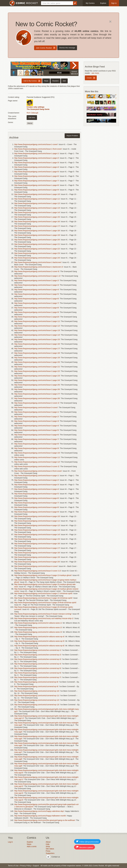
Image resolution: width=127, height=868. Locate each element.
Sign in (114, 3)
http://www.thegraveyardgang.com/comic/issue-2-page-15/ (37, 339)
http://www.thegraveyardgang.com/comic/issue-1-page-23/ (37, 253)
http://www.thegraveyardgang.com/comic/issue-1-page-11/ (37, 199)
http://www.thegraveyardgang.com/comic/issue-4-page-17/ (37, 548)
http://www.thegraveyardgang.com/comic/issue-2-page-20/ (37, 362)
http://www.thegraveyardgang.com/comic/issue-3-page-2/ (37, 417)
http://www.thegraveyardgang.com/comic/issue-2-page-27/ (37, 394)
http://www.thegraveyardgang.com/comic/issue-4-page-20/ (37, 562)
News (29, 844)
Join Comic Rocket (44, 48)
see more (95, 73)
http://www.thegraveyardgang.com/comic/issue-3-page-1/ (37, 412)
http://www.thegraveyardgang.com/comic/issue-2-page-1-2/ (37, 276)
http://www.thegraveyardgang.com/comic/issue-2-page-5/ (37, 294)
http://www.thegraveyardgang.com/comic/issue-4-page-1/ (37, 476)
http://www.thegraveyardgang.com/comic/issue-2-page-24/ (37, 380)
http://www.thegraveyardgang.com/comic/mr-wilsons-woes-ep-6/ (39, 646)
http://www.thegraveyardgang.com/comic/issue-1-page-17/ (37, 226)
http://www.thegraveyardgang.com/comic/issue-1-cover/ (36, 144)
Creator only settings (35, 107)
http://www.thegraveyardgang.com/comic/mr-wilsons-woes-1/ (38, 623)
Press (48, 851)
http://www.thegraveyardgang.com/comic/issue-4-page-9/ (37, 512)
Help (48, 844)
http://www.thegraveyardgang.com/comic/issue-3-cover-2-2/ (38, 571)
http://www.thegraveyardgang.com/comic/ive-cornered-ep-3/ (38, 659)
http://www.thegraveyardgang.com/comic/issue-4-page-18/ (37, 553)
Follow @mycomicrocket (87, 841)
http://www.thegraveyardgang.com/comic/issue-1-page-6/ (37, 176)
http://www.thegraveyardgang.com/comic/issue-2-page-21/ (37, 367)
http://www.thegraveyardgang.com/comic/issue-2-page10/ (37, 317)
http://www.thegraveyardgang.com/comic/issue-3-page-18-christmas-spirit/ (43, 598)
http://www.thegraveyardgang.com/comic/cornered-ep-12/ (37, 700)
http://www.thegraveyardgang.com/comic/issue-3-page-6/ (37, 435)
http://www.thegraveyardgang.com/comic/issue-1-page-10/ (37, 194)
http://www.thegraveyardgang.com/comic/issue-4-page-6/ (37, 498)
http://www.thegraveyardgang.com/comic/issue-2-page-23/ (37, 376)
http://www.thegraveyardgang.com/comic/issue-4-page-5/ (37, 494)
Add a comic (32, 846)
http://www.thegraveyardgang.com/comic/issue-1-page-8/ (37, 185)
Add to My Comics (30, 81)
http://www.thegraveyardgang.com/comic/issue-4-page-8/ (37, 507)
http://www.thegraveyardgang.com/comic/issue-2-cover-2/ (37, 403)
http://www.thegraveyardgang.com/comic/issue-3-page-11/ (37, 457)
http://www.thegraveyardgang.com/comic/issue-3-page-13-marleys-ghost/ (43, 575)
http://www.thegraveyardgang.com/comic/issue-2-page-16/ (37, 344)
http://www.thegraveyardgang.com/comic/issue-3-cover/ (36, 407)
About (48, 842)
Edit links (32, 117)
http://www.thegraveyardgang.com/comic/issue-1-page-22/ (37, 249)
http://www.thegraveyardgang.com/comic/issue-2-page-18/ (37, 353)
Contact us (56, 857)
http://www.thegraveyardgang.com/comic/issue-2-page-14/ (37, 335)
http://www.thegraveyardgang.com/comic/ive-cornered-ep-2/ (38, 655)
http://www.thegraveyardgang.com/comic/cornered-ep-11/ (37, 696)
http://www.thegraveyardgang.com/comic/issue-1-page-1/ (37, 153)
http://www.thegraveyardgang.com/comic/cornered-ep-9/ (36, 686)
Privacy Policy (26, 866)
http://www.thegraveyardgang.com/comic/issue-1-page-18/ (37, 231)
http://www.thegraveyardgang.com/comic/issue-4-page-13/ (37, 530)
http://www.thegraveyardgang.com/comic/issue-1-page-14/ (37, 212)
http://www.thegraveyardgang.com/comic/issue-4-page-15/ (37, 539)
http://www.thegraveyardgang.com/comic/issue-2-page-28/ (37, 398)
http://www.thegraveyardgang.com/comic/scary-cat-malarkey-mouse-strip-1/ (44, 618)
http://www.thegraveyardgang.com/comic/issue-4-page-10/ (37, 516)
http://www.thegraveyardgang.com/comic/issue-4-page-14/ (37, 534)
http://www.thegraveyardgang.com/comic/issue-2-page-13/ (37, 330)
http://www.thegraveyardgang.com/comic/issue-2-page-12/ (37, 326)
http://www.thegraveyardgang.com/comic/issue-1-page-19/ (37, 235)
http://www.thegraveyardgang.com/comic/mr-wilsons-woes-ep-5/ (39, 641)
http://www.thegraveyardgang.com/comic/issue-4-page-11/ (37, 521)
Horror (30, 123)
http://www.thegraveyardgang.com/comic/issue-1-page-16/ (37, 222)
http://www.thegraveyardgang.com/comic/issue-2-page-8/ (37, 308)
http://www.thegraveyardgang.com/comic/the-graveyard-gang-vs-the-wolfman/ (45, 820)
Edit (64, 81)
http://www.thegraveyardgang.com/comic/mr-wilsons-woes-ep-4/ (39, 637)
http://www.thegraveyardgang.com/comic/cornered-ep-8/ (36, 682)
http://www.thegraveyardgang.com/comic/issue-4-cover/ (36, 566)
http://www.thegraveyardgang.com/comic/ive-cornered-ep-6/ (38, 673)
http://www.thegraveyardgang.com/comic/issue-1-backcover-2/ (39, 267)
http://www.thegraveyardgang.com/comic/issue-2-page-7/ (37, 303)
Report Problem (72, 136)
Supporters (50, 853)
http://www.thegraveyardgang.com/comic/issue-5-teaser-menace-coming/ (43, 614)
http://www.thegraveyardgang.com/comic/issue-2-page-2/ (37, 280)
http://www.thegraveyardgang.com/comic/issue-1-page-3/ (37, 163)
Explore (103, 3)
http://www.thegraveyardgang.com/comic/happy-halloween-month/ (40, 816)
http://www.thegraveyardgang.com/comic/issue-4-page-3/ (37, 485)
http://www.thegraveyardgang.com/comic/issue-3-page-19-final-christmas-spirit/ (45, 603)
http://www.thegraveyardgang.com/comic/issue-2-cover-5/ (37, 271)
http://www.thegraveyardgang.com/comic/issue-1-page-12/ (37, 203)
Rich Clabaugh (32, 113)
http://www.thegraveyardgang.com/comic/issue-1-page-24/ (37, 258)
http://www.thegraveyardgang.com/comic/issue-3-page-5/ (37, 430)
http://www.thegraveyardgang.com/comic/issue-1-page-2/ (37, 158)
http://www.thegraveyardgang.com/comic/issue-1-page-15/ (37, 217)
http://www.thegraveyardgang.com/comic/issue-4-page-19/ (37, 557)
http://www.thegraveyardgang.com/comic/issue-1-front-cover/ (38, 149)
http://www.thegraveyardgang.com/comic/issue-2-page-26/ (37, 389)
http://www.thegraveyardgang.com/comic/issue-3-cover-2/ (37, 466)
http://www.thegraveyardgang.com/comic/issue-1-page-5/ (37, 172)
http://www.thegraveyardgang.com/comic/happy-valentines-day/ (39, 811)
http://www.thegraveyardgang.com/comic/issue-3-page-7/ (37, 439)
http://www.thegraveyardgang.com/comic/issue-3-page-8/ (37, 444)
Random (55, 81)
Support (36, 866)
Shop (48, 846)
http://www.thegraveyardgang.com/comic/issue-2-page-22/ (37, 371)
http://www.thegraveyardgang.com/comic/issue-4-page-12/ (37, 525)
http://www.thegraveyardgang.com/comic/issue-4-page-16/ (37, 544)
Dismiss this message (67, 48)
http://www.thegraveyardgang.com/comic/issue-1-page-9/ (37, 190)
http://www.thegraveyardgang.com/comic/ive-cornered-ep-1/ (38, 650)
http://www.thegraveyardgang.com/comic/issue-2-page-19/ (37, 358)
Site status (50, 849)
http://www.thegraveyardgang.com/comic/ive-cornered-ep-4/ (38, 664)
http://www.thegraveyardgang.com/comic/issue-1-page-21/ (37, 244)
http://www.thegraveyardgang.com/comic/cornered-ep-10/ (37, 691)
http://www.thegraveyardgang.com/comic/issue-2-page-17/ (37, 349)
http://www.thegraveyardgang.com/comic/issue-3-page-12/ (37, 462)
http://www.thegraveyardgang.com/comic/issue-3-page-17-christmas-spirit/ (43, 593)
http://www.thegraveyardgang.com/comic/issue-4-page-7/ (37, 503)
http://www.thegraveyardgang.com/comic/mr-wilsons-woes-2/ (38, 627)
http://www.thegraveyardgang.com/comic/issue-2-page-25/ (37, 385)
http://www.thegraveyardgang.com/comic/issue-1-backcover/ (38, 262)
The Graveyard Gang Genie (38, 109)
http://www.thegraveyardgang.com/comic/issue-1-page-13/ (37, 208)
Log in (10, 842)
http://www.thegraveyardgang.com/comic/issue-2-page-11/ (37, 321)
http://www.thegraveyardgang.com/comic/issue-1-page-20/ (37, 240)
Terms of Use (13, 866)
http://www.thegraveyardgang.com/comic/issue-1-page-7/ (37, 181)
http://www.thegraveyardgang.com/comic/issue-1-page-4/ (37, 167)
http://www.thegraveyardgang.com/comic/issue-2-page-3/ (37, 285)
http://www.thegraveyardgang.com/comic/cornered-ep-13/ (37, 705)
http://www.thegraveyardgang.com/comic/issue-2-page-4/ (37, 290)
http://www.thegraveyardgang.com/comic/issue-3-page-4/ (37, 426)
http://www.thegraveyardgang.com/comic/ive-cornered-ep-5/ (38, 668)
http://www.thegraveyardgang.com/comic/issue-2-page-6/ (37, 299)
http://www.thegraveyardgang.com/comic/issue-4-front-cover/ (38, 471)
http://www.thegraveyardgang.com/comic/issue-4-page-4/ (37, 489)
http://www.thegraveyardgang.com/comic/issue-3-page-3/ (37, 421)
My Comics (90, 3)
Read (74, 65)
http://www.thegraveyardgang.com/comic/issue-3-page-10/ (37, 453)
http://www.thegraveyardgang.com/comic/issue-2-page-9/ (37, 312)
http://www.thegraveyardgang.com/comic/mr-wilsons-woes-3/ (38, 632)
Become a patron (85, 847)
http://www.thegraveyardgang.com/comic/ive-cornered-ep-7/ (38, 677)
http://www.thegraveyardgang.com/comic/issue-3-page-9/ (37, 448)
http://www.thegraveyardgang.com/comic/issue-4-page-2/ (37, 480)
